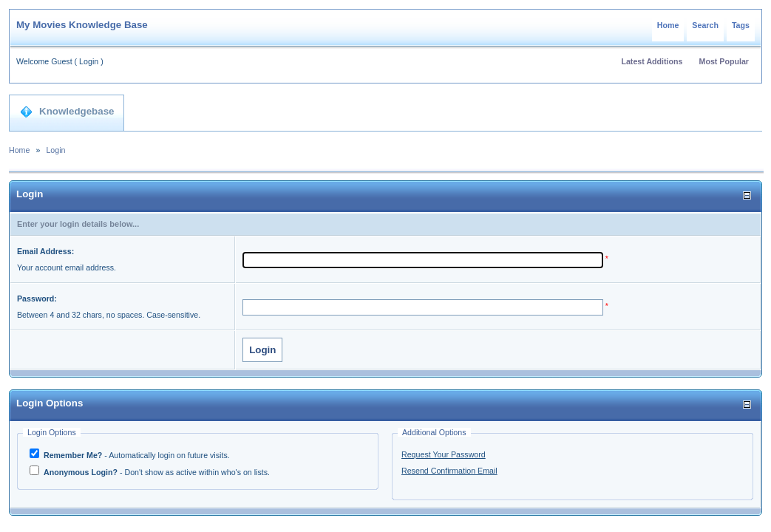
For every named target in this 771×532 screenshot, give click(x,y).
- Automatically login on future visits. (136, 455)
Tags (741, 25)
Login (89, 61)
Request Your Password (444, 454)
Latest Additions (652, 61)
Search (705, 25)
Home (668, 25)
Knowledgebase (67, 112)
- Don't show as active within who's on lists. (156, 472)
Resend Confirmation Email (449, 471)
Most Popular (724, 61)
